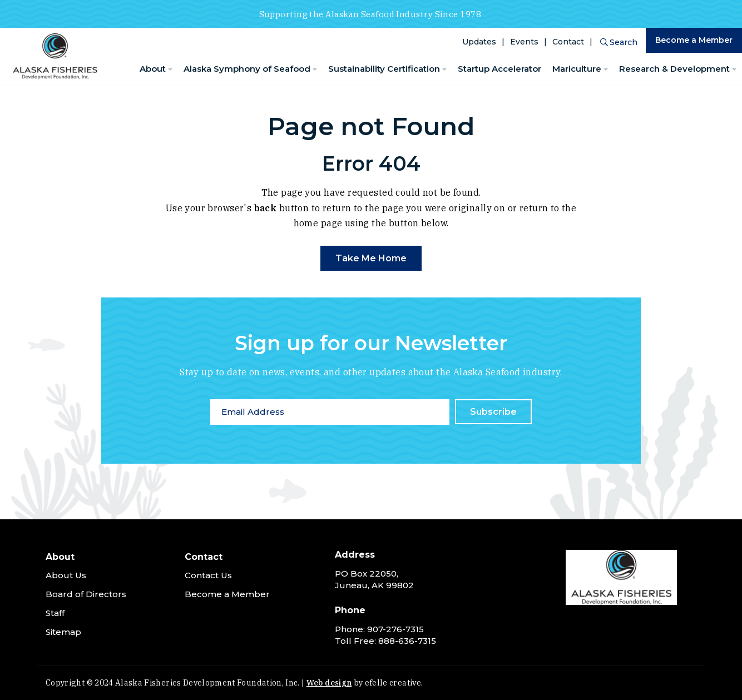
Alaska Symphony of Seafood (247, 69)
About (153, 69)
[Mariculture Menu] (606, 70)
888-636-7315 (407, 641)
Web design (329, 683)
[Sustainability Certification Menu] (444, 70)
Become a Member (694, 40)
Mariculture (577, 69)
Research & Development (674, 69)
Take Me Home (371, 258)
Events (524, 42)
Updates (479, 42)
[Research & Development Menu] (734, 70)
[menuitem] (156, 69)
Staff (55, 613)
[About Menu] (170, 70)
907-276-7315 (395, 629)
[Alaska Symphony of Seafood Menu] (315, 70)
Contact (568, 42)
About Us (66, 575)
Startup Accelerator (499, 69)
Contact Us (208, 575)
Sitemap (63, 632)
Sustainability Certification (384, 69)
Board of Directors (86, 594)
